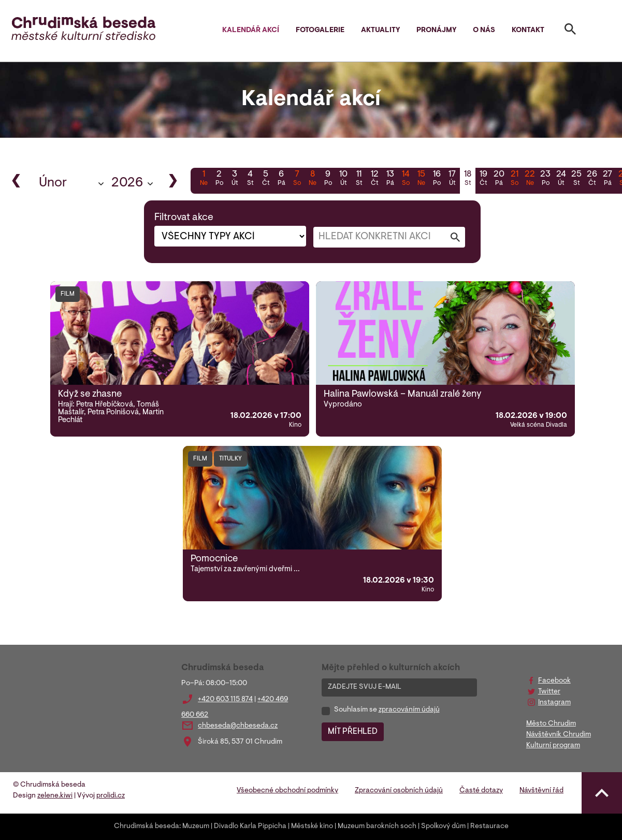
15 (421, 179)
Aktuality (380, 31)
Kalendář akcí (251, 31)
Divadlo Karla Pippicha (250, 827)
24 (561, 179)
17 (452, 179)
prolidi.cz (111, 796)
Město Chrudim (551, 724)
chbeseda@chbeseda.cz (238, 726)
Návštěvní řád (541, 791)
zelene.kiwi (55, 796)
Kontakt (528, 31)
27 (607, 179)
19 (483, 179)
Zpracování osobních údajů (399, 791)
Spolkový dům (443, 827)
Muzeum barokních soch (377, 827)
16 (437, 179)
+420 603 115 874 (225, 700)
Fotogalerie (320, 31)
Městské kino (312, 827)
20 (499, 179)
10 (343, 179)
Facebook (554, 681)
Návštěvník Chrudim (559, 735)
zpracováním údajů (409, 710)
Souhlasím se (387, 710)
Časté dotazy (481, 791)
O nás (484, 31)
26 (592, 179)
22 (530, 179)
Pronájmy (436, 31)
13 (390, 179)
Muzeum (196, 827)
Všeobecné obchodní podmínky (287, 791)
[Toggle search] (570, 31)
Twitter (549, 692)
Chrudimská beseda (147, 827)
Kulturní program (553, 746)
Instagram (554, 703)
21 (514, 179)
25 (576, 179)
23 (545, 179)
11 (359, 179)
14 (406, 179)
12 (374, 179)
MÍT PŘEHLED (353, 732)
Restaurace (489, 827)
